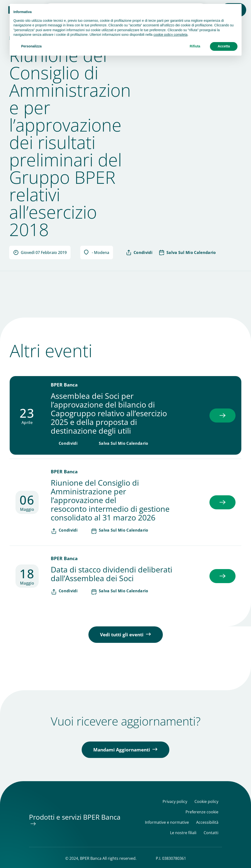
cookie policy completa (170, 35)
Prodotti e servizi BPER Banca (75, 817)
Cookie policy (206, 802)
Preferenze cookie (202, 812)
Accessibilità (207, 822)
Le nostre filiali (183, 833)
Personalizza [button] (32, 46)
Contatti (211, 833)
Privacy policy (175, 802)
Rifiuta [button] (195, 46)
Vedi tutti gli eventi (122, 635)
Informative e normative (167, 822)
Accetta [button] (224, 46)
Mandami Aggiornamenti (122, 750)
